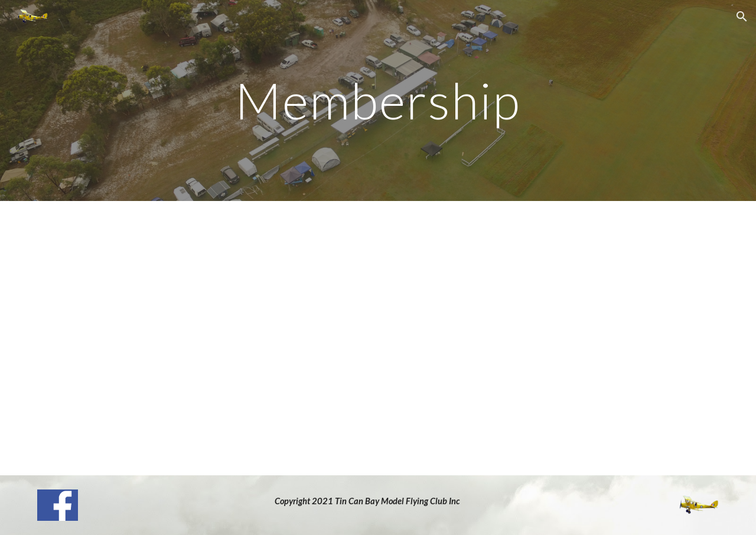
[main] (378, 100)
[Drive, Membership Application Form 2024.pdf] (378, 338)
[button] (742, 17)
